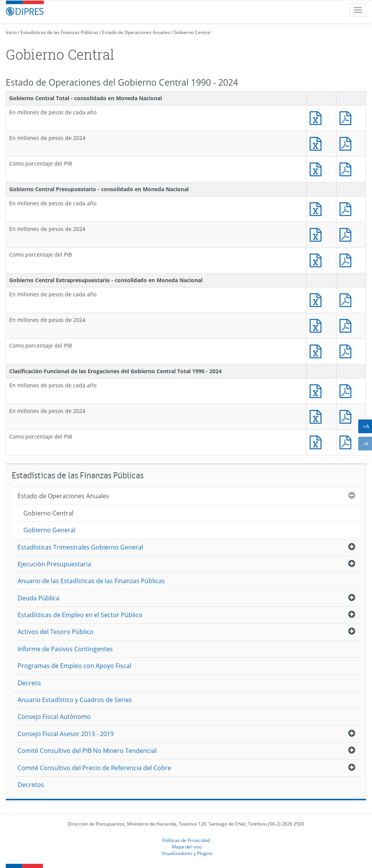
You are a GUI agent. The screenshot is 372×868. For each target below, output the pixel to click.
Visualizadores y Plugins (187, 853)
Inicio (11, 32)
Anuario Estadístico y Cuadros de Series (75, 700)
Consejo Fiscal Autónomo (54, 717)
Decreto (29, 683)
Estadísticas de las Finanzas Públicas (60, 32)
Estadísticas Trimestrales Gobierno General (80, 547)
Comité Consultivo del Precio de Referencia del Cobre (94, 768)
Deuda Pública (38, 598)
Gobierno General (49, 530)
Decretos (31, 785)
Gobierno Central (192, 32)
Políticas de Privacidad (186, 840)
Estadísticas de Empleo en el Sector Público (80, 615)
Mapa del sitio (187, 847)
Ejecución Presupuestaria (54, 564)
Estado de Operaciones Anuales (136, 32)
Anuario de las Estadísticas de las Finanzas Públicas (91, 581)
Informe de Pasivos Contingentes (65, 649)
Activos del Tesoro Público (55, 632)
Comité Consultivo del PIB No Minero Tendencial (87, 751)
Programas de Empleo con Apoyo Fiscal (74, 666)
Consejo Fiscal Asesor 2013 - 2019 (66, 734)
